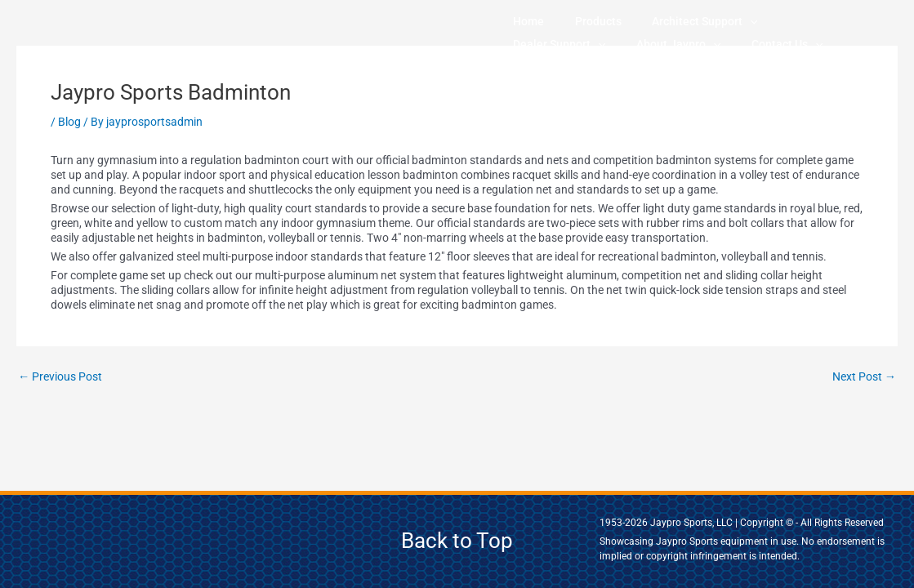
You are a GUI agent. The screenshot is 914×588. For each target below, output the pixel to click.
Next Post (861, 377)
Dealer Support (756, 21)
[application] (694, 21)
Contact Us (630, 44)
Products (565, 21)
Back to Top (457, 541)
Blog (69, 122)
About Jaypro (544, 44)
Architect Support (649, 21)
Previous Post (64, 377)
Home (518, 21)
